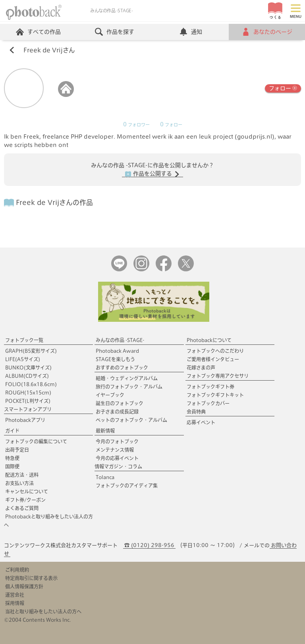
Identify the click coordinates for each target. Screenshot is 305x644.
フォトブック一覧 (24, 340)
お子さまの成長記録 (117, 412)
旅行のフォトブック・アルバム (129, 387)
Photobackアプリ (25, 420)
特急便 (12, 458)
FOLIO (31, 384)
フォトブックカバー (208, 403)
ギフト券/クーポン (25, 500)
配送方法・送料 (22, 475)
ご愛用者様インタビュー (213, 359)
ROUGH (28, 393)
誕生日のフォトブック (120, 403)
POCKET (28, 401)
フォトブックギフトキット (215, 395)
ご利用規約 (17, 570)
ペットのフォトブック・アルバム (131, 420)
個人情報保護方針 (24, 586)
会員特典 (196, 412)
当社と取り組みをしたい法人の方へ (43, 611)
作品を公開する (152, 174)
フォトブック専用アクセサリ (218, 376)
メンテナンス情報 (115, 450)
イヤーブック (110, 395)
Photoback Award (117, 351)
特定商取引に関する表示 (31, 578)
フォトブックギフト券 (210, 387)
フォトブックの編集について (36, 441)
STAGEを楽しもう (115, 359)
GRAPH (31, 351)
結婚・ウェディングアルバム (127, 378)
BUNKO (28, 367)
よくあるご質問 (22, 508)
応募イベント (201, 422)
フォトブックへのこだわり (215, 351)
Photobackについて (209, 340)
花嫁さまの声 (201, 367)
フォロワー (136, 125)
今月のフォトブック (117, 441)
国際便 (12, 466)
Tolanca (105, 477)
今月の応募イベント (117, 458)
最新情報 (105, 431)
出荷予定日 (17, 450)
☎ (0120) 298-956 (149, 545)
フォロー (283, 88)
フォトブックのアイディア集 (127, 485)
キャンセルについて (27, 491)
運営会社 (15, 595)
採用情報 (15, 603)
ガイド (12, 431)
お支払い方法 (19, 483)
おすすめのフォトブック (122, 367)
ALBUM (27, 376)
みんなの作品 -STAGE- (120, 340)
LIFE (23, 359)
